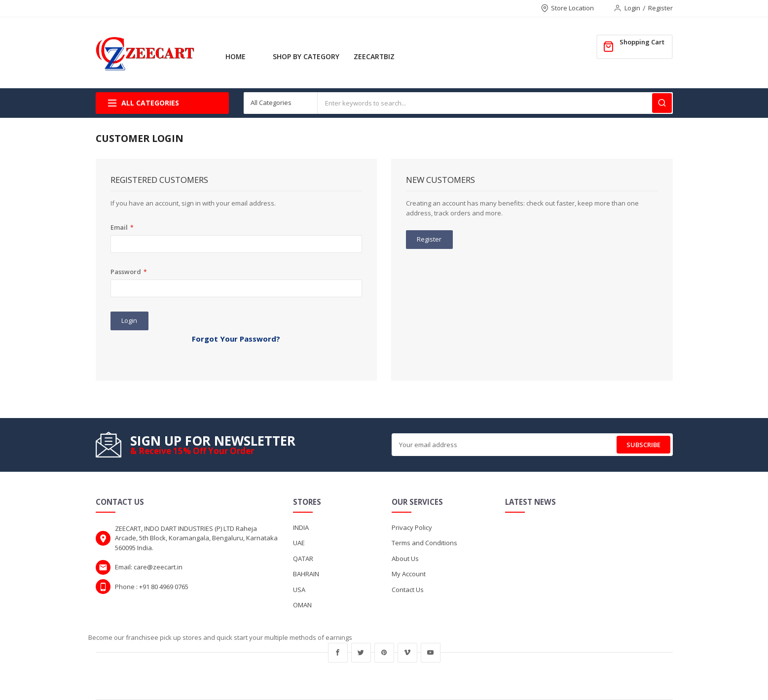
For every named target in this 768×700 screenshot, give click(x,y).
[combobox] (495, 103)
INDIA (301, 527)
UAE (299, 543)
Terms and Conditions (424, 543)
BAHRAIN (306, 574)
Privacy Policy (412, 527)
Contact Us (408, 590)
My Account (409, 574)
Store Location (572, 8)
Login (632, 8)
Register (660, 8)
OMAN (302, 605)
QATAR (303, 559)
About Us (405, 559)
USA (299, 590)
